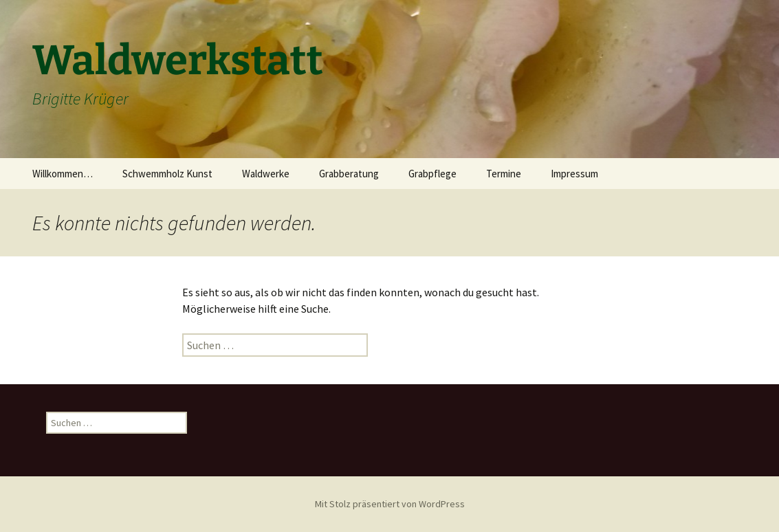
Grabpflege (432, 174)
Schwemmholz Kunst (167, 174)
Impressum (574, 174)
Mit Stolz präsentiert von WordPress (390, 504)
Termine (504, 174)
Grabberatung (349, 174)
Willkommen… (63, 174)
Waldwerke (266, 174)
